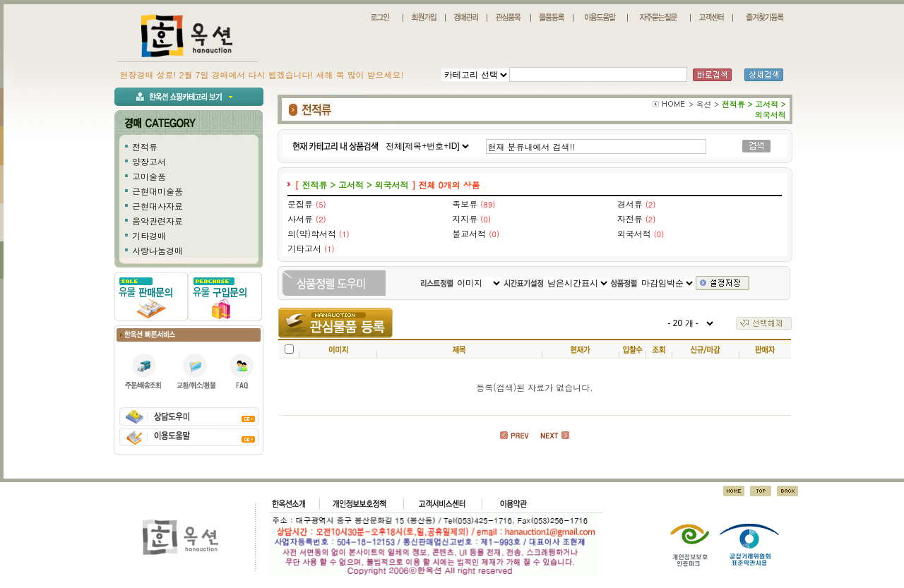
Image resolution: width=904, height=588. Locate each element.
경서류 (630, 204)
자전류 (630, 218)
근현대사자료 (157, 206)
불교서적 (469, 233)
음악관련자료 (157, 221)
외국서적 (634, 233)
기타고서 (304, 248)
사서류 (300, 218)
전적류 (145, 146)
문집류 (300, 204)
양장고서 (149, 161)
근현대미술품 (157, 191)
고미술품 (149, 176)
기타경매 (149, 235)
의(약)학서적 (312, 233)
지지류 (465, 218)
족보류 (465, 204)
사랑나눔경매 (157, 250)
